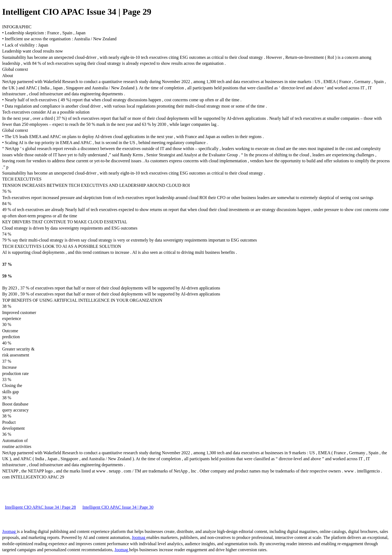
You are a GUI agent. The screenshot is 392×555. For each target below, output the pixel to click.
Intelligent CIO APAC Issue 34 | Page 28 (40, 507)
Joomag (10, 531)
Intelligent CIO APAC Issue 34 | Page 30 (118, 507)
